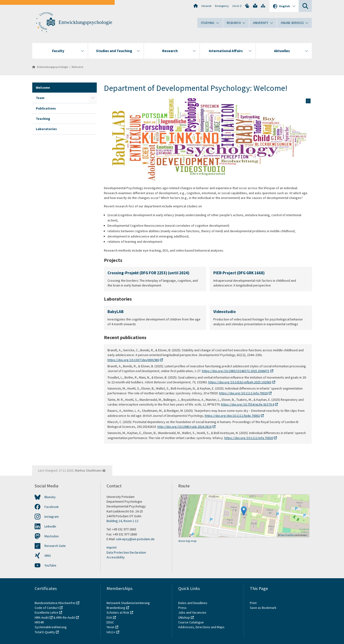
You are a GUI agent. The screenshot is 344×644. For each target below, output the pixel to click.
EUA (109, 617)
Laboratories (46, 129)
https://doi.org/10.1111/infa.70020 (243, 393)
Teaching (43, 119)
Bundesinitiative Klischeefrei (55, 603)
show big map (187, 541)
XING (48, 556)
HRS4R (39, 622)
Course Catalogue (191, 622)
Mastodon (52, 536)
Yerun (110, 627)
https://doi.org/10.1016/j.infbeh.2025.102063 (240, 382)
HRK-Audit (42, 617)
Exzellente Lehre (46, 612)
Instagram (52, 517)
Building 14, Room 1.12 (122, 521)
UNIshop (184, 617)
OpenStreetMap (287, 535)
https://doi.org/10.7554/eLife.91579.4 (247, 404)
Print (253, 603)
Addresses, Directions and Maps (201, 627)
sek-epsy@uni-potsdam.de (135, 539)
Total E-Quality (45, 632)
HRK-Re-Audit (66, 617)
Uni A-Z (237, 6)
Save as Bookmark (263, 608)
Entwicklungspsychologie (85, 22)
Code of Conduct (47, 608)
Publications (46, 108)
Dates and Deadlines (193, 603)
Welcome (77, 67)
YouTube (50, 565)
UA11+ (111, 632)
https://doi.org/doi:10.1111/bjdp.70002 (232, 416)
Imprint (112, 547)
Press (182, 608)
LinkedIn (50, 526)
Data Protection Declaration (126, 552)
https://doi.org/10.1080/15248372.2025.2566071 (236, 371)
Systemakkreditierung (51, 627)
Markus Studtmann (88, 470)
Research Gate (55, 546)
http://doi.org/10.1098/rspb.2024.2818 (185, 427)
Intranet (206, 6)
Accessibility (116, 557)
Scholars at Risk (118, 612)
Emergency (222, 6)
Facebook (52, 507)
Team (40, 98)
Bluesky (50, 497)
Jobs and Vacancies (192, 612)
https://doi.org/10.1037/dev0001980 (133, 360)
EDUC (110, 622)
